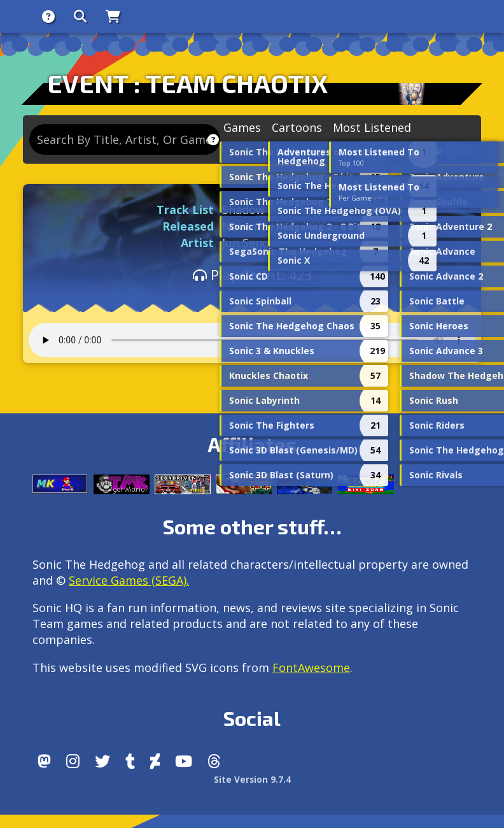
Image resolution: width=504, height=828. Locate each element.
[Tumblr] (130, 761)
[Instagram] (73, 761)
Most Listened (372, 127)
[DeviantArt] (155, 761)
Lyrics (426, 151)
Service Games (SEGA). (129, 580)
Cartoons (297, 127)
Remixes (350, 151)
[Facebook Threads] (214, 761)
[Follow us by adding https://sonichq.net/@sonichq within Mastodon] (44, 761)
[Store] (113, 17)
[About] (48, 17)
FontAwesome (311, 667)
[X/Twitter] (102, 761)
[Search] (80, 17)
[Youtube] (184, 761)
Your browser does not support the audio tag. (252, 340)
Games (242, 127)
